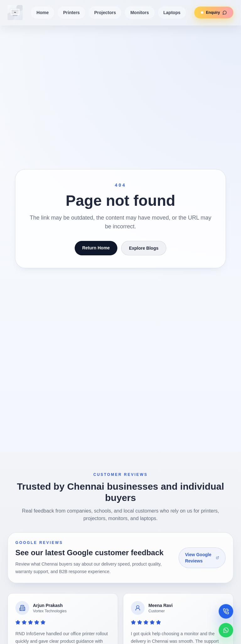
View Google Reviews (202, 558)
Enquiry (211, 13)
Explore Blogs (144, 248)
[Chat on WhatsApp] (226, 630)
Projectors (105, 13)
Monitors (139, 13)
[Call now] (226, 611)
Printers (71, 13)
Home (43, 13)
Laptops (172, 13)
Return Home (96, 248)
